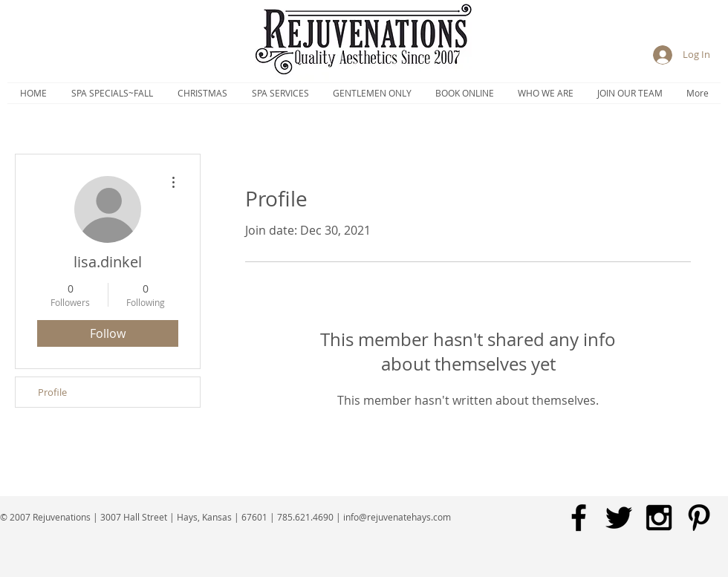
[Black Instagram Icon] (659, 518)
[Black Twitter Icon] (619, 518)
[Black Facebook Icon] (579, 518)
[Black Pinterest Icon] (699, 518)
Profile (52, 392)
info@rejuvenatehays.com (397, 517)
